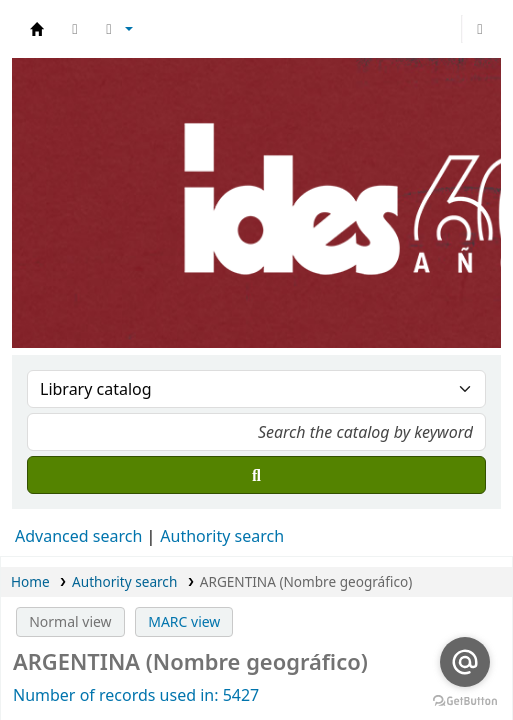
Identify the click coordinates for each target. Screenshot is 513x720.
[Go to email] (465, 662)
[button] (75, 29)
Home (30, 581)
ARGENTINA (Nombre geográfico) (306, 581)
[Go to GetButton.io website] (465, 700)
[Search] (256, 475)
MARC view (184, 621)
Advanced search (78, 536)
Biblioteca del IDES (37, 29)
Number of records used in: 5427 (136, 695)
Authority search (222, 536)
